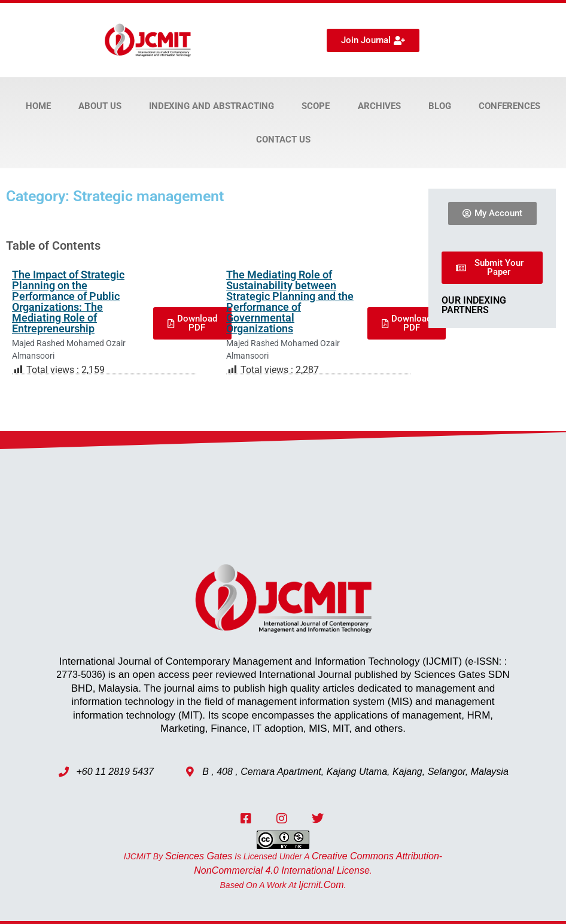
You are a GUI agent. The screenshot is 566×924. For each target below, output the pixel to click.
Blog (440, 106)
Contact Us (283, 140)
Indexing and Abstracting (212, 106)
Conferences (509, 106)
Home (38, 106)
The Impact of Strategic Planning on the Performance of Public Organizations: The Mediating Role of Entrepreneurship (68, 302)
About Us (100, 106)
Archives (379, 106)
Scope (316, 106)
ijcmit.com (321, 885)
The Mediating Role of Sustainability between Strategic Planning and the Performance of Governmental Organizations (290, 302)
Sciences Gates (199, 856)
